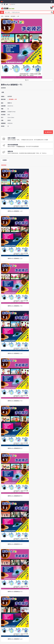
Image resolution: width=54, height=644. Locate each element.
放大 (27, 80)
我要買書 (7, 16)
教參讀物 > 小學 (13, 99)
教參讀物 (13, 16)
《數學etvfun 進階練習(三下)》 (15, 401)
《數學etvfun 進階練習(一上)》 (15, 211)
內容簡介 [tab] (5, 160)
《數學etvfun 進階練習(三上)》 (15, 353)
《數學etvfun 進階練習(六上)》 (15, 639)
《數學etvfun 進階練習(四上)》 (15, 448)
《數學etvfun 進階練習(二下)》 (15, 306)
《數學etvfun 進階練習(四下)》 (15, 496)
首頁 (2, 16)
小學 (18, 16)
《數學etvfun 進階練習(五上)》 (15, 544)
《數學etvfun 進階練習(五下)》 (15, 591)
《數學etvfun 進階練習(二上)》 (15, 258)
